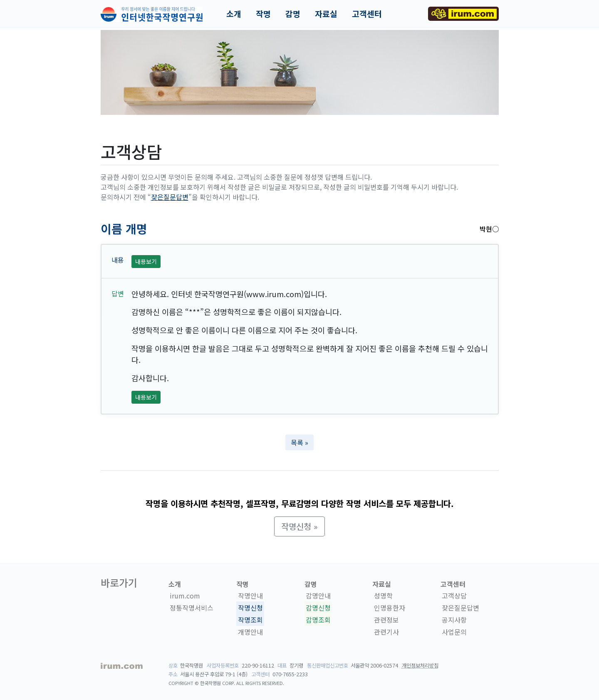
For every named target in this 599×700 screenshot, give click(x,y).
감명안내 (318, 596)
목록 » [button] (299, 442)
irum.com (185, 596)
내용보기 (146, 261)
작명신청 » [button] (299, 526)
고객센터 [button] (367, 14)
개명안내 (250, 632)
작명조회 (250, 620)
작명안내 (250, 596)
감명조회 (318, 620)
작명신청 (250, 608)
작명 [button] (263, 14)
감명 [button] (293, 14)
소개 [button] (234, 14)
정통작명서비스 (192, 608)
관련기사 (386, 632)
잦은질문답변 (170, 197)
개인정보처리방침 (420, 665)
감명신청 (318, 608)
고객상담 (454, 596)
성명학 (383, 596)
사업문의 (454, 632)
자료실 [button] (326, 14)
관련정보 (386, 620)
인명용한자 (390, 608)
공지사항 (454, 620)
